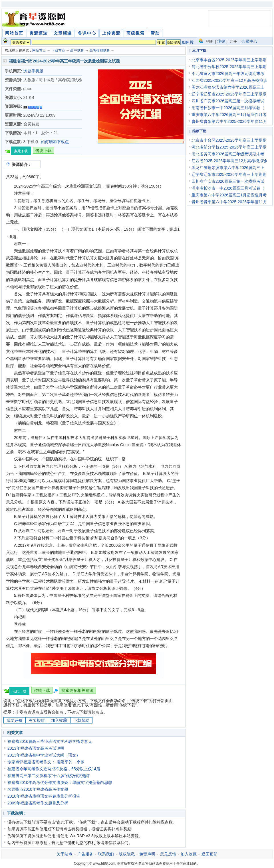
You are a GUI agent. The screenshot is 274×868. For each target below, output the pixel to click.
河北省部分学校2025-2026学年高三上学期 (229, 67)
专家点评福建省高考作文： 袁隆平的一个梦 (46, 762)
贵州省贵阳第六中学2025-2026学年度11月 (229, 121)
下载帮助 (81, 720)
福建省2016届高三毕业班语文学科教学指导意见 (50, 741)
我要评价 (15, 720)
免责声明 (147, 854)
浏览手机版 (33, 71)
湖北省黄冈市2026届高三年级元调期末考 (228, 74)
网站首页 (39, 50)
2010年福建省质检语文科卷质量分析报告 (44, 796)
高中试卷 (77, 50)
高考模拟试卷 (100, 50)
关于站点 (65, 854)
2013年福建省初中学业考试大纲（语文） (44, 755)
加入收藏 (59, 720)
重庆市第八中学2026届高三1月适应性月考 (229, 115)
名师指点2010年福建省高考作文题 (38, 789)
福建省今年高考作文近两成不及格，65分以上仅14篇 (54, 769)
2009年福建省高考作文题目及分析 (38, 803)
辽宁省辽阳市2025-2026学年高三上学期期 (229, 94)
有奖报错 (37, 720)
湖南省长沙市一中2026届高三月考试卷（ (228, 108)
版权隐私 (127, 854)
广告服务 (85, 854)
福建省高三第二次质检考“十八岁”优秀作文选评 (49, 776)
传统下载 (43, 151)
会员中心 (249, 41)
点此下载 (21, 151)
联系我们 (106, 854)
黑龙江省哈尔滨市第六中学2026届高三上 (228, 87)
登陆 (209, 42)
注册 (233, 42)
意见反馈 (168, 854)
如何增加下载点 (55, 142)
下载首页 (58, 50)
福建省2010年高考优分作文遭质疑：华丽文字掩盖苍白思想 (60, 782)
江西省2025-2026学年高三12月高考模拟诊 (229, 80)
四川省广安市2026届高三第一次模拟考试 (228, 101)
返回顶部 (209, 854)
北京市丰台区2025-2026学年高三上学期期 (229, 60)
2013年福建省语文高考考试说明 (36, 748)
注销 (221, 41)
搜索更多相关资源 (77, 690)
